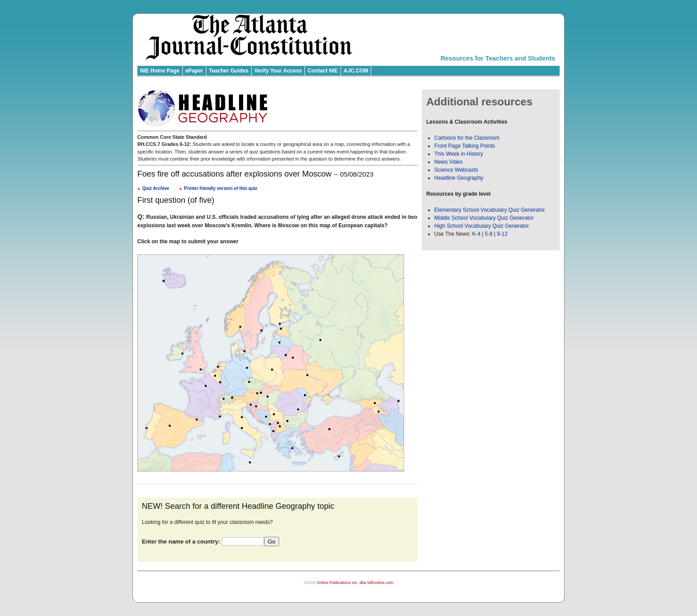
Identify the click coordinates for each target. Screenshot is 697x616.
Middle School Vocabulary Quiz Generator (484, 218)
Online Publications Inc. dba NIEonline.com (355, 583)
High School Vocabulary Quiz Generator (482, 226)
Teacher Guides (229, 71)
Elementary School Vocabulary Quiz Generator (490, 210)
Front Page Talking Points (465, 146)
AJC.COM (356, 71)
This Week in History (459, 154)
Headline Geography (459, 178)
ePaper (194, 71)
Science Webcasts (456, 170)
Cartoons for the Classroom (467, 138)
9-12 (502, 234)
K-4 (476, 234)
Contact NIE (323, 71)
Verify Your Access (278, 71)
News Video (449, 162)
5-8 (490, 234)
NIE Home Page (160, 71)
